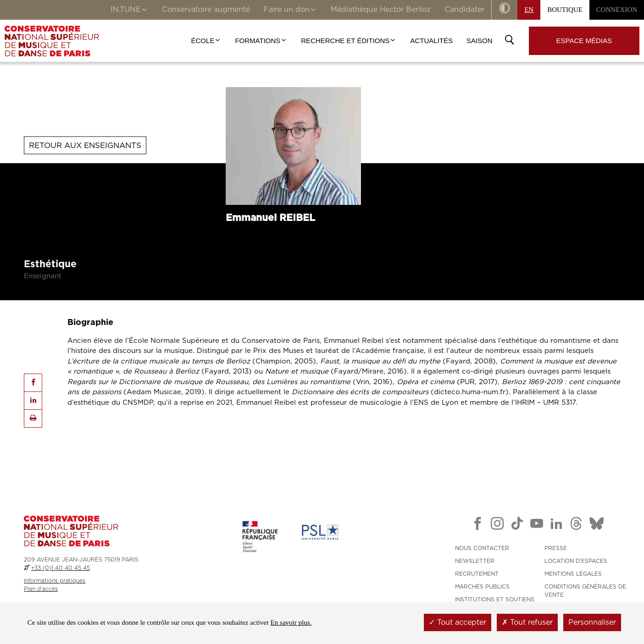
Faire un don (290, 11)
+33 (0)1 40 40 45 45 (61, 568)
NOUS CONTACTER (482, 548)
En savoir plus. (291, 622)
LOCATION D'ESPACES (576, 561)
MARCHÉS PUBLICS (482, 587)
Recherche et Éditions (349, 41)
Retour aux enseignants (85, 145)
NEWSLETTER (475, 561)
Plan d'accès (41, 589)
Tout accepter (458, 622)
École (206, 41)
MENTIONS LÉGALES (573, 574)
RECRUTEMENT (477, 574)
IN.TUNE (129, 11)
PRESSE (556, 548)
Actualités (431, 41)
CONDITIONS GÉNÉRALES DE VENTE (585, 591)
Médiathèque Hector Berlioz (381, 10)
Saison (480, 41)
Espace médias (584, 41)
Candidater (464, 10)
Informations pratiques (55, 581)
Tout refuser (527, 622)
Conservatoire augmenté (206, 10)
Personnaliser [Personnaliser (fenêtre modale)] (592, 622)
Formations (261, 41)
